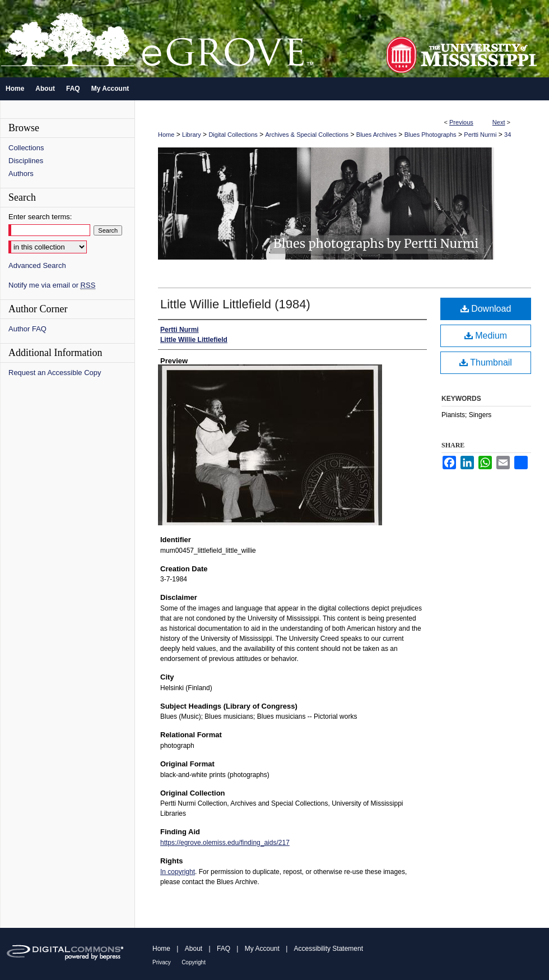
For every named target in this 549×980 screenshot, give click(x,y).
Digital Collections (233, 135)
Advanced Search (37, 265)
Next (499, 122)
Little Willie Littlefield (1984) (235, 304)
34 (508, 135)
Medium (486, 336)
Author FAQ (27, 329)
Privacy (162, 962)
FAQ (224, 949)
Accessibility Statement (329, 949)
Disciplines (26, 161)
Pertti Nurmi (480, 135)
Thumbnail (486, 362)
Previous (461, 122)
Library (192, 135)
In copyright (178, 872)
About (194, 949)
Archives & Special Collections (307, 135)
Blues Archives (376, 135)
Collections (26, 148)
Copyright (194, 962)
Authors (21, 174)
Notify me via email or (52, 285)
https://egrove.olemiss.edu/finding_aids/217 (225, 843)
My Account (262, 949)
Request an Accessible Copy (55, 373)
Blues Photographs (431, 135)
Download (486, 309)
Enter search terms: (40, 217)
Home (166, 135)
